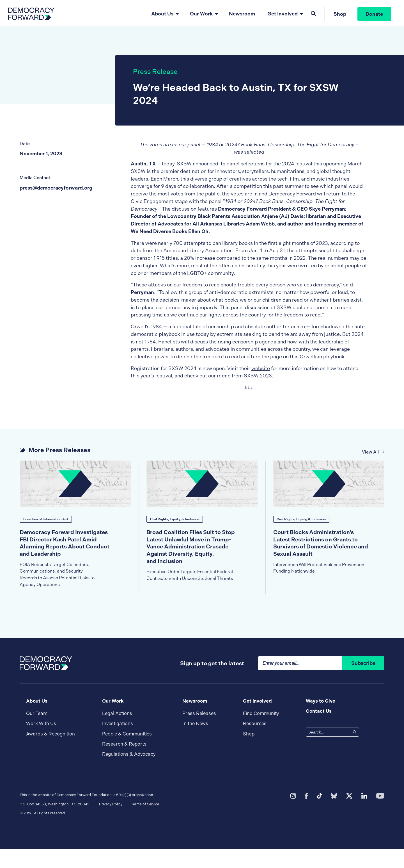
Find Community (261, 733)
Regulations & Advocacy (129, 773)
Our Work (201, 14)
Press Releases (199, 733)
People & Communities (127, 753)
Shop (339, 15)
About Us (162, 14)
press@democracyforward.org (56, 191)
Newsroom (242, 14)
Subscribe (363, 683)
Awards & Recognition (50, 753)
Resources (255, 743)
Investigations (118, 743)
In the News (195, 743)
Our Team (37, 733)
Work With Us (41, 743)
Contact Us (319, 730)
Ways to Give (321, 720)
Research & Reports (124, 763)
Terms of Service (145, 823)
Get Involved (282, 14)
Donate (374, 15)
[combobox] (328, 751)
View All (373, 455)
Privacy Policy (111, 823)
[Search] (355, 751)
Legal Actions (117, 733)
